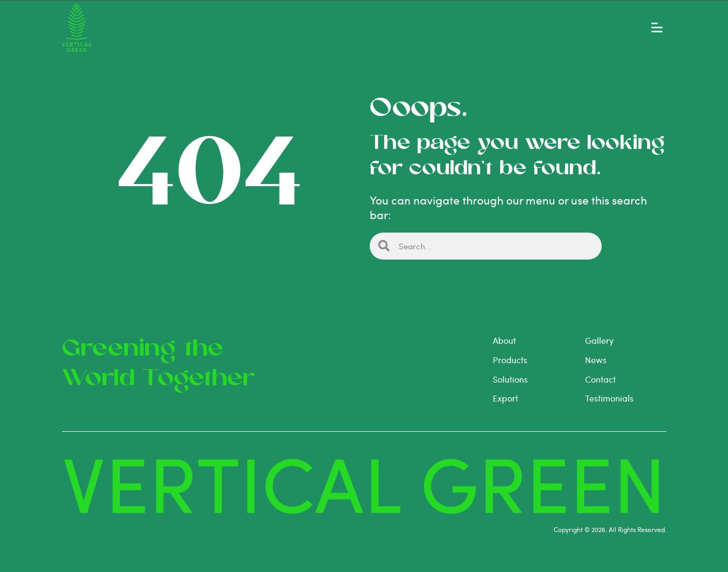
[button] (657, 25)
